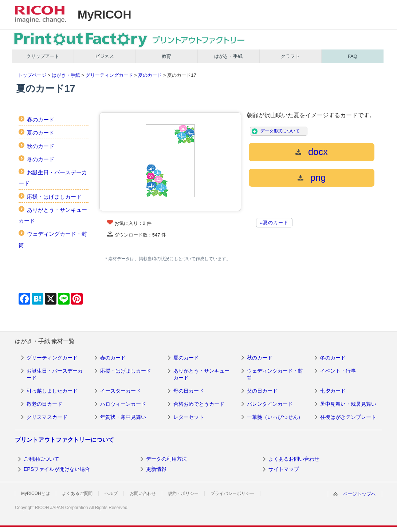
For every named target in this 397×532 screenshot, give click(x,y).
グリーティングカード (109, 75)
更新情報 (156, 469)
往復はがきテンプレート (348, 417)
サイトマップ (284, 469)
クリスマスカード (47, 417)
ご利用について (42, 459)
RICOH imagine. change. (40, 15)
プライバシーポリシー (232, 493)
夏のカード (150, 75)
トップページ (32, 75)
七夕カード (333, 391)
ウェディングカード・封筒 (275, 374)
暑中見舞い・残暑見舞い (348, 404)
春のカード (41, 120)
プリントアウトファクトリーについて (64, 440)
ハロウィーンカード (123, 404)
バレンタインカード (270, 404)
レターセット (189, 417)
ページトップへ (359, 494)
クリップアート (43, 56)
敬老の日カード (44, 404)
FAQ (353, 56)
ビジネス (105, 56)
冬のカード (41, 159)
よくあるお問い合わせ (294, 459)
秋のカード (41, 146)
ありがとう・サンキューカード (201, 374)
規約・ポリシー (183, 493)
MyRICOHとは (36, 493)
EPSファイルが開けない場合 (57, 469)
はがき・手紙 (228, 56)
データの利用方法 (166, 459)
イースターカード (121, 391)
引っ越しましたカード (52, 391)
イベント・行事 (338, 371)
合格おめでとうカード (199, 404)
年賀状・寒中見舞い (123, 417)
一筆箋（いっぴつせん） (275, 417)
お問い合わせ (143, 493)
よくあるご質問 (77, 493)
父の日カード (262, 391)
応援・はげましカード (54, 197)
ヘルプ (111, 493)
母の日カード (189, 391)
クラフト (290, 56)
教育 (166, 56)
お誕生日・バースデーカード (55, 374)
